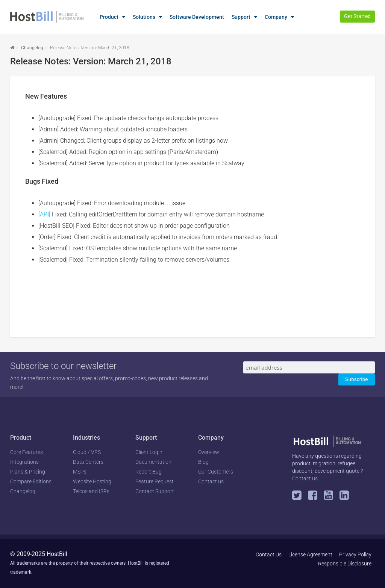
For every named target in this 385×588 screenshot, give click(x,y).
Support (241, 17)
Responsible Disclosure (345, 564)
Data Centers (88, 462)
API (44, 214)
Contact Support (155, 491)
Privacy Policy (355, 554)
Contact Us (269, 554)
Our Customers (216, 472)
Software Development (197, 17)
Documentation (153, 462)
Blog (203, 462)
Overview (209, 452)
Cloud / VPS (87, 452)
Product (109, 17)
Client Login (149, 452)
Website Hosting (92, 481)
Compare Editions (31, 481)
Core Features (27, 452)
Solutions (144, 17)
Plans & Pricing (28, 472)
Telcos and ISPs (91, 491)
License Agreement (310, 554)
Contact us (211, 481)
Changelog (32, 48)
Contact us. (305, 478)
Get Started (357, 16)
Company (276, 17)
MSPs (80, 472)
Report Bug (149, 472)
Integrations (24, 462)
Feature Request (155, 481)
